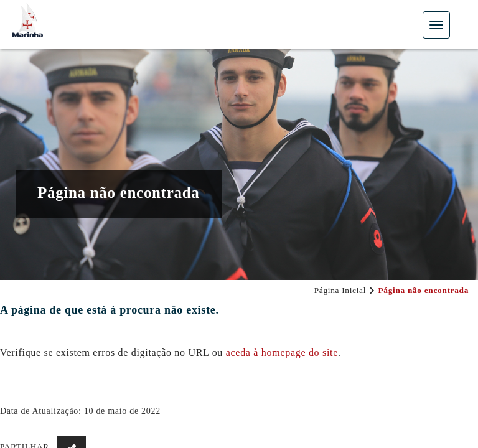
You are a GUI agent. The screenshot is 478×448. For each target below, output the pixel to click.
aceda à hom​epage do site (282, 352)
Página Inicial (340, 290)
